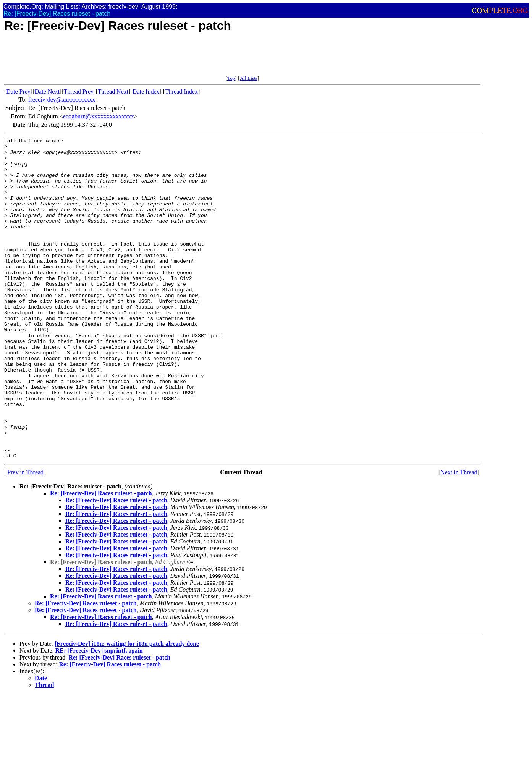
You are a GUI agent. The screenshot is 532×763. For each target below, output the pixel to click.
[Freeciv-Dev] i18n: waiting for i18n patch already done (127, 708)
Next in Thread (459, 536)
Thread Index (181, 91)
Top (231, 78)
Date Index (146, 91)
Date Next (47, 91)
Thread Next (113, 91)
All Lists (249, 78)
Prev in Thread (25, 536)
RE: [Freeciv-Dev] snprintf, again (99, 715)
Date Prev (18, 91)
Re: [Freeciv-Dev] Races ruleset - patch (101, 557)
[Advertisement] (143, 58)
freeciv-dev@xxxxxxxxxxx (62, 99)
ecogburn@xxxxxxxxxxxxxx (99, 116)
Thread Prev (78, 91)
